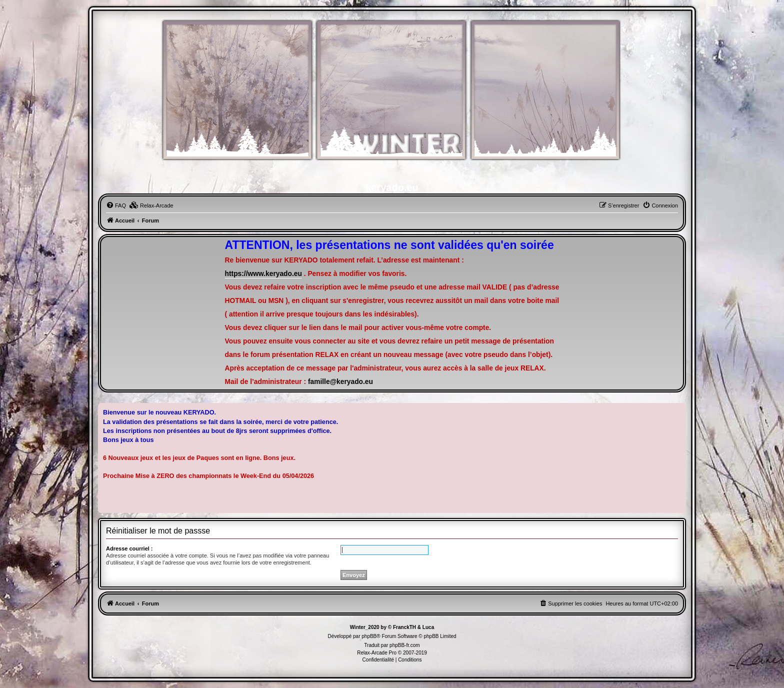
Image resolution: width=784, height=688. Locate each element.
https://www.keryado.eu (263, 274)
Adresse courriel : (129, 548)
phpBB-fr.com (405, 645)
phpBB (369, 636)
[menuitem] (116, 205)
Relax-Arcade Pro (377, 653)
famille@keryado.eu (340, 382)
